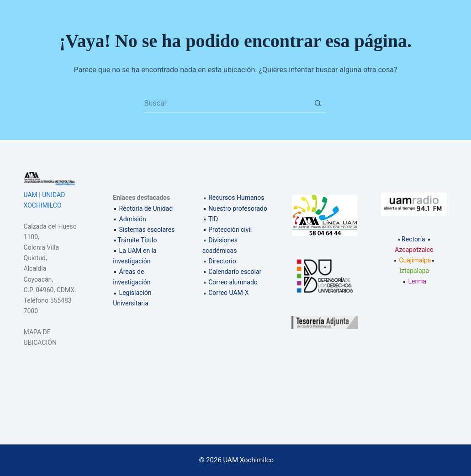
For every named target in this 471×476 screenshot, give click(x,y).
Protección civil (230, 230)
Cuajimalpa (415, 260)
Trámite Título (137, 240)
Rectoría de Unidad (146, 209)
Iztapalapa (414, 271)
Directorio (222, 261)
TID (213, 219)
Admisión (133, 219)
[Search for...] (226, 103)
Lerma (418, 281)
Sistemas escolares (147, 230)
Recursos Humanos (236, 198)
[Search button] (318, 103)
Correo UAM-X (228, 293)
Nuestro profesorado (238, 209)
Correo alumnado (233, 282)
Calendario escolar (235, 272)
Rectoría (411, 239)
